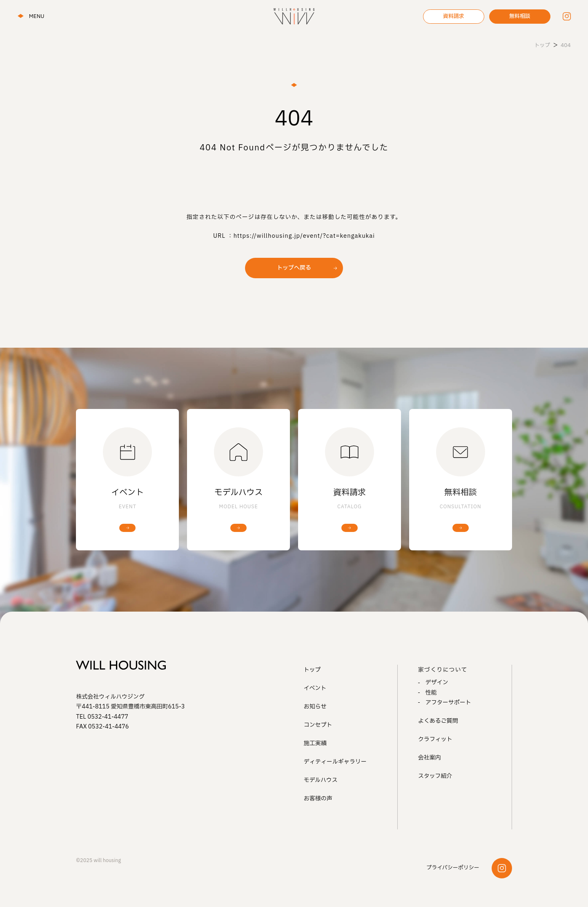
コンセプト (318, 725)
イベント (315, 688)
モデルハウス (321, 780)
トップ (312, 670)
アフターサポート (448, 703)
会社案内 (430, 758)
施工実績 (315, 743)
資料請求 (454, 16)
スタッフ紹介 (435, 776)
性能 (431, 693)
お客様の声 (318, 799)
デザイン (437, 682)
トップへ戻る (294, 268)
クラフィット (435, 739)
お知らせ (315, 707)
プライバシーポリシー (453, 868)
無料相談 (520, 16)
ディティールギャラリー (335, 762)
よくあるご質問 (438, 721)
